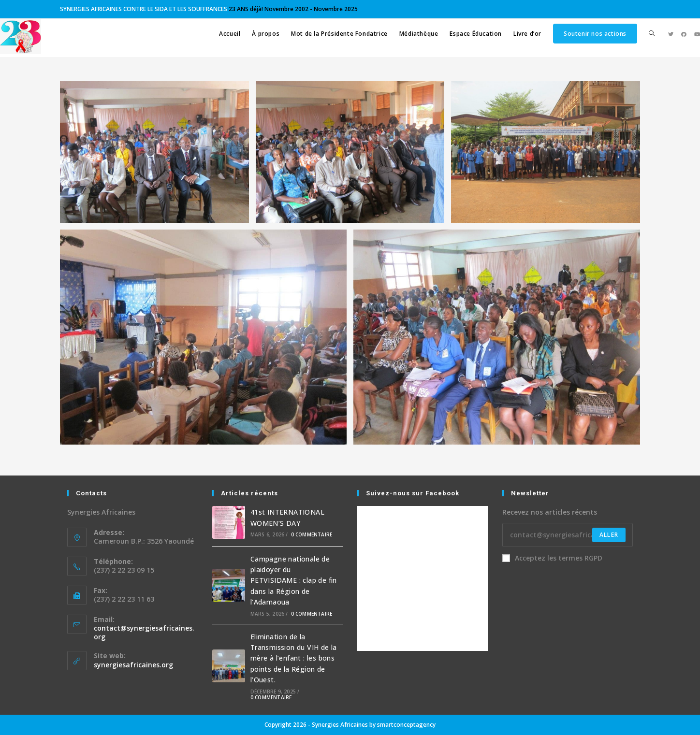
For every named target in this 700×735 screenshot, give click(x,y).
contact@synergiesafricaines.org (144, 632)
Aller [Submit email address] (609, 535)
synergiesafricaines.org (133, 665)
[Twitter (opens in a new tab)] (671, 34)
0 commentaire (312, 534)
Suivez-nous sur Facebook (413, 493)
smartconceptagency (406, 725)
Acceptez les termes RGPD (552, 558)
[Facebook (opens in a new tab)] (684, 34)
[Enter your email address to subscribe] (568, 535)
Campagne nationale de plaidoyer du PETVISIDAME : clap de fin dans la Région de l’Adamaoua (294, 581)
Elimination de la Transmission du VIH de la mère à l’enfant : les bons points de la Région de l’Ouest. (294, 658)
